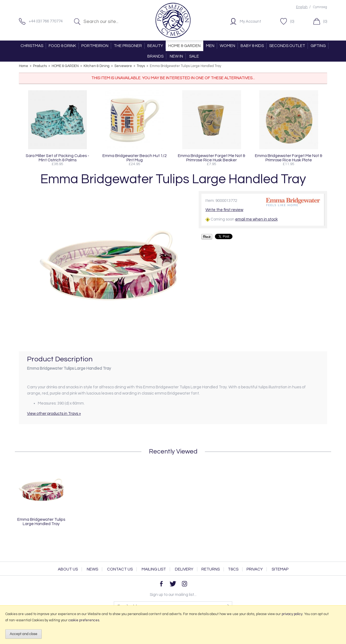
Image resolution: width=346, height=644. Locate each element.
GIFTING (318, 46)
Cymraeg (320, 7)
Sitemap (280, 569)
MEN (210, 46)
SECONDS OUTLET (287, 46)
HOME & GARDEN (184, 46)
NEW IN (176, 56)
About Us (68, 569)
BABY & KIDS (252, 46)
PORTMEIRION (95, 46)
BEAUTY (155, 46)
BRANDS (155, 56)
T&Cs (233, 569)
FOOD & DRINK (62, 46)
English (302, 7)
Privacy (255, 569)
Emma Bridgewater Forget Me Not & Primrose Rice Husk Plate (289, 158)
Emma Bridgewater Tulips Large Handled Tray (41, 522)
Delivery (184, 569)
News (92, 569)
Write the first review (224, 210)
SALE (194, 56)
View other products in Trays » (54, 414)
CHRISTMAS (32, 46)
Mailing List (154, 569)
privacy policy (292, 614)
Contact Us (120, 569)
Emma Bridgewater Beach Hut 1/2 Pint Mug (134, 158)
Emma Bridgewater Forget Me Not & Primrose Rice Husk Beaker (212, 158)
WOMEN (227, 46)
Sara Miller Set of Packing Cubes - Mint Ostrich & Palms (57, 158)
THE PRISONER (128, 46)
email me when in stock (256, 219)
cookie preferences (84, 620)
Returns (211, 569)
